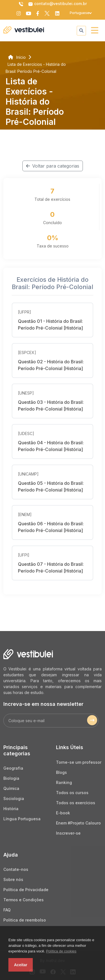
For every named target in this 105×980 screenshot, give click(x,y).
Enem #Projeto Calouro (78, 823)
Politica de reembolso (25, 920)
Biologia (11, 778)
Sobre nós (13, 879)
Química (11, 788)
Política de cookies (61, 951)
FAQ (7, 910)
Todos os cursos (72, 793)
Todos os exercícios (76, 803)
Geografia (13, 768)
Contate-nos (16, 869)
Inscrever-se (68, 833)
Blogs (61, 772)
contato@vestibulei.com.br (57, 4)
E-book (63, 813)
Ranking (64, 782)
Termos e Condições (24, 900)
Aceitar (21, 965)
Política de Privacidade (26, 890)
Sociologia (14, 798)
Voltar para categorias (53, 166)
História (11, 809)
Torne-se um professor (79, 762)
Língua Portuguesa (22, 819)
